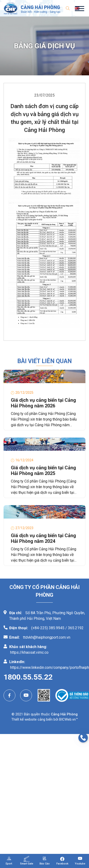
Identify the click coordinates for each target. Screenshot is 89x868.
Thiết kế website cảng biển (32, 719)
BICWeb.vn (67, 719)
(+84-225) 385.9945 (48, 628)
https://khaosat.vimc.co (29, 652)
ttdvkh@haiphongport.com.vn (47, 637)
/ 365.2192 (74, 628)
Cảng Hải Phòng (64, 714)
